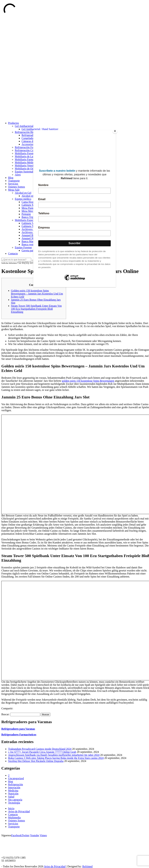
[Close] (115, 131)
